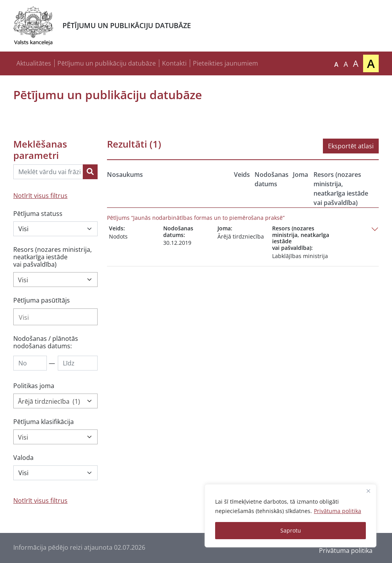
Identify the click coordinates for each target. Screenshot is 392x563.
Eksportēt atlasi (351, 146)
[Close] (368, 491)
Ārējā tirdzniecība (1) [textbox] (49, 401)
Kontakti (174, 63)
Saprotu (291, 530)
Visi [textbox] (23, 280)
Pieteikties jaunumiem (225, 63)
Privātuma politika (338, 511)
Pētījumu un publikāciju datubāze (107, 63)
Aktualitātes (34, 63)
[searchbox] (55, 317)
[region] (290, 516)
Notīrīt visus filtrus (40, 196)
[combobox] (55, 280)
